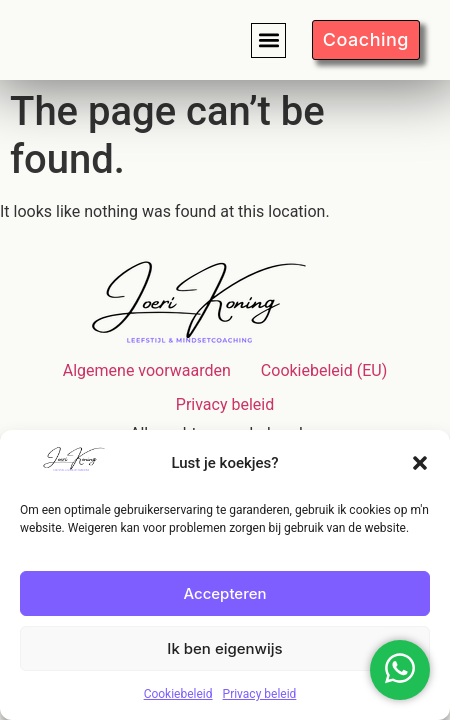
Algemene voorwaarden (147, 370)
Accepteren (224, 593)
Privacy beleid (260, 694)
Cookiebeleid (178, 694)
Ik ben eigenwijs (224, 648)
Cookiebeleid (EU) (324, 370)
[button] (420, 463)
